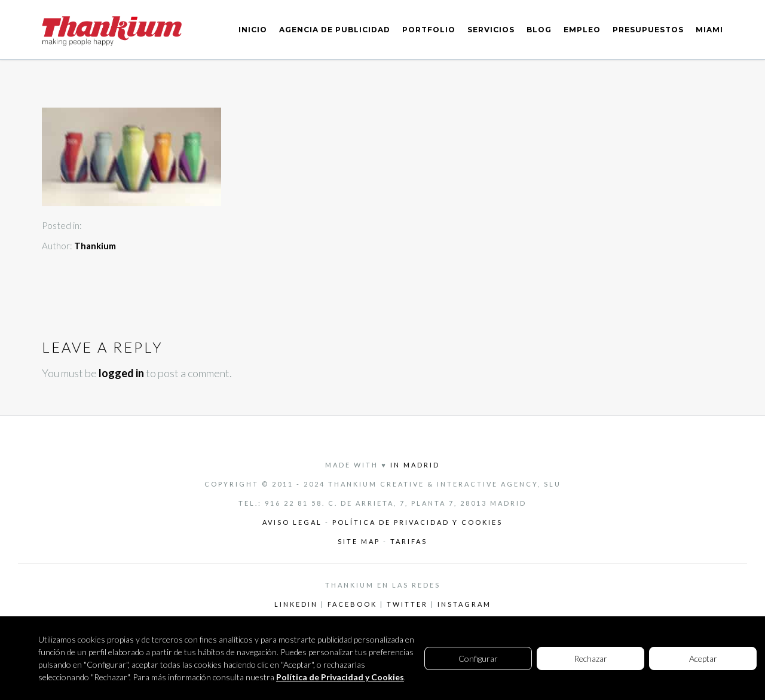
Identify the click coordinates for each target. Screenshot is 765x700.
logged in (121, 373)
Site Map (360, 541)
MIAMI (709, 30)
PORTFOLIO (429, 30)
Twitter (407, 604)
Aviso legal (292, 522)
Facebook (352, 604)
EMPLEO (582, 30)
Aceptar (703, 658)
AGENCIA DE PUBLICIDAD (335, 30)
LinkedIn (296, 604)
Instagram (464, 604)
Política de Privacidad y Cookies (340, 677)
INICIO (253, 30)
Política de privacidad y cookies (417, 522)
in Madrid (415, 465)
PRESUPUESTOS (648, 30)
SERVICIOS (491, 30)
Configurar (478, 658)
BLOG (539, 30)
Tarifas (409, 541)
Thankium (95, 246)
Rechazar (590, 658)
